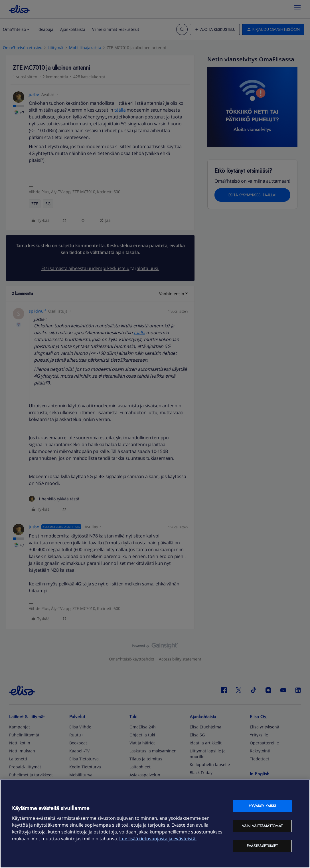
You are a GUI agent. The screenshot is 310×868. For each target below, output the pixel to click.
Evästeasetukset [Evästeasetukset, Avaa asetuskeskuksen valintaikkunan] (262, 846)
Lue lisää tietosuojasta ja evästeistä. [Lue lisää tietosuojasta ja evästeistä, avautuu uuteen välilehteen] (158, 839)
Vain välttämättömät (262, 826)
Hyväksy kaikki (262, 806)
